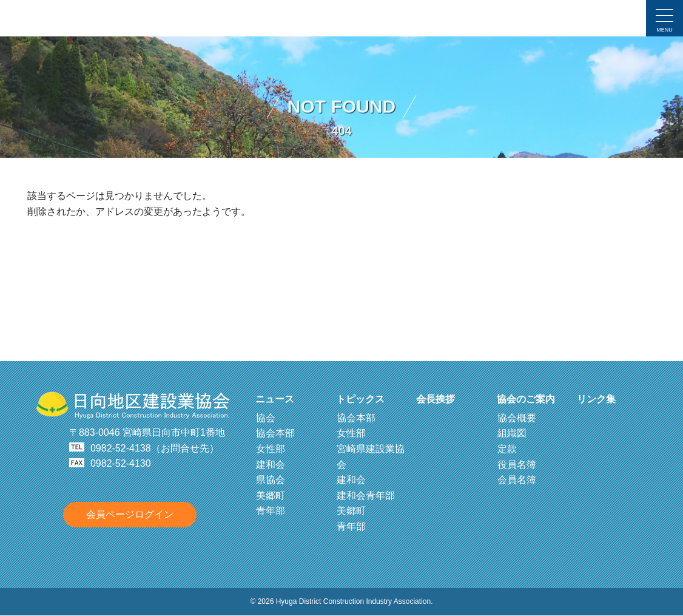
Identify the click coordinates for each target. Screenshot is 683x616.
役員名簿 (517, 465)
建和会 (271, 465)
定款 (507, 449)
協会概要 (517, 418)
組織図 (512, 433)
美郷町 (271, 496)
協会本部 (275, 433)
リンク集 (596, 399)
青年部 (271, 511)
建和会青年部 (366, 496)
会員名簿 (517, 480)
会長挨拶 (436, 399)
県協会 (271, 480)
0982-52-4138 (121, 448)
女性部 (271, 449)
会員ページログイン (130, 514)
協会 (266, 418)
